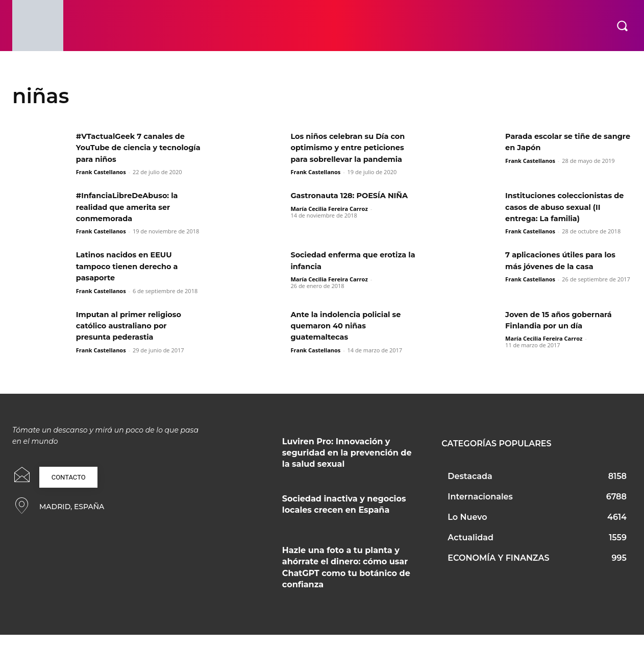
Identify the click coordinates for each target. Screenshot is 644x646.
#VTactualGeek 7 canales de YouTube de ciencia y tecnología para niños (136, 148)
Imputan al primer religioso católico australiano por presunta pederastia (134, 337)
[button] (622, 26)
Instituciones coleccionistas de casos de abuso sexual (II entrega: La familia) (564, 219)
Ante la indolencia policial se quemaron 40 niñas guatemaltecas (351, 337)
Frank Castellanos (101, 172)
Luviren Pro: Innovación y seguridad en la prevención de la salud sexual (347, 464)
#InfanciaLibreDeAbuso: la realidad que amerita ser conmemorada (132, 219)
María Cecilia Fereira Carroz (329, 231)
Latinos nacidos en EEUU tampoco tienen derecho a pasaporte (132, 278)
